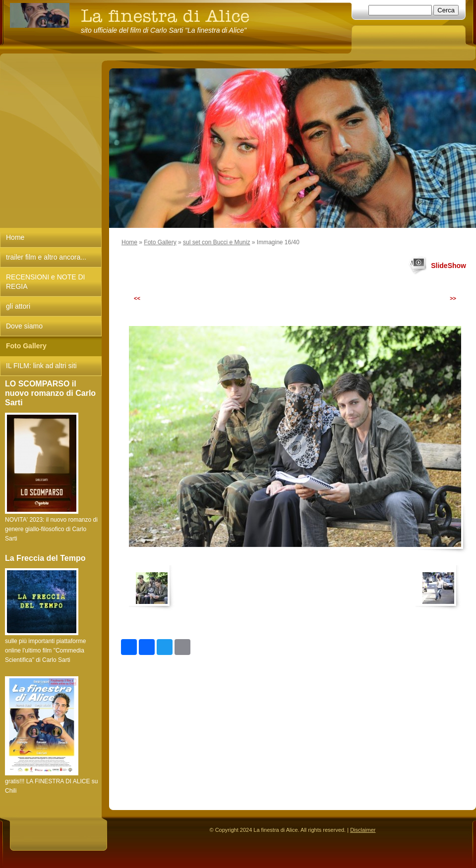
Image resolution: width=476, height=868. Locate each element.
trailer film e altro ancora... (46, 257)
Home (129, 242)
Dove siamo (24, 326)
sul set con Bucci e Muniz (216, 242)
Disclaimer (363, 830)
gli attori (18, 306)
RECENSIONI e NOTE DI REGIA (45, 282)
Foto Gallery (160, 242)
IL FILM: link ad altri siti (41, 366)
